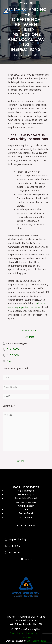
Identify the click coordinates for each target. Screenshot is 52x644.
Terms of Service (34, 633)
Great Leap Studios (36, 641)
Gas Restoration (26, 491)
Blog (16, 55)
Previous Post (29, 331)
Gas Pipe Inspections (26, 502)
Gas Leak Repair (26, 494)
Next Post (29, 337)
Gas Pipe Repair (26, 506)
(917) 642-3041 (14, 355)
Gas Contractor (26, 517)
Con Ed (26, 510)
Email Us (11, 361)
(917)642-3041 (26, 3)
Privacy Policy (16, 633)
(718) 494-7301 (14, 349)
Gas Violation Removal (26, 498)
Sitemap (27, 637)
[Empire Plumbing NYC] (15, 12)
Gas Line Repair (26, 513)
